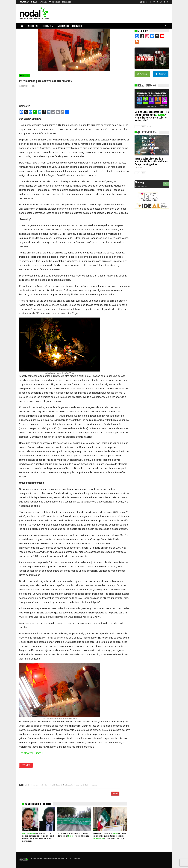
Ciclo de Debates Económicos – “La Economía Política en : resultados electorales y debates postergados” (152, 116)
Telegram (161, 74)
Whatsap (142, 74)
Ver (166, 184)
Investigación (63, 26)
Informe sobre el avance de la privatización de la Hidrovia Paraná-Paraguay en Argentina (152, 161)
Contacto (66, 2)
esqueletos (79, 784)
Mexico (87, 784)
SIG (143, 127)
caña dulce (44, 784)
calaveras (35, 784)
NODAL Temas (25, 75)
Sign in (144, 2)
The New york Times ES (32, 753)
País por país (33, 26)
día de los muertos (68, 784)
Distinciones (55, 2)
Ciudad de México (55, 784)
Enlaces (44, 2)
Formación (77, 26)
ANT (137, 127)
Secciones (46, 26)
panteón (94, 784)
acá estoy (27, 784)
